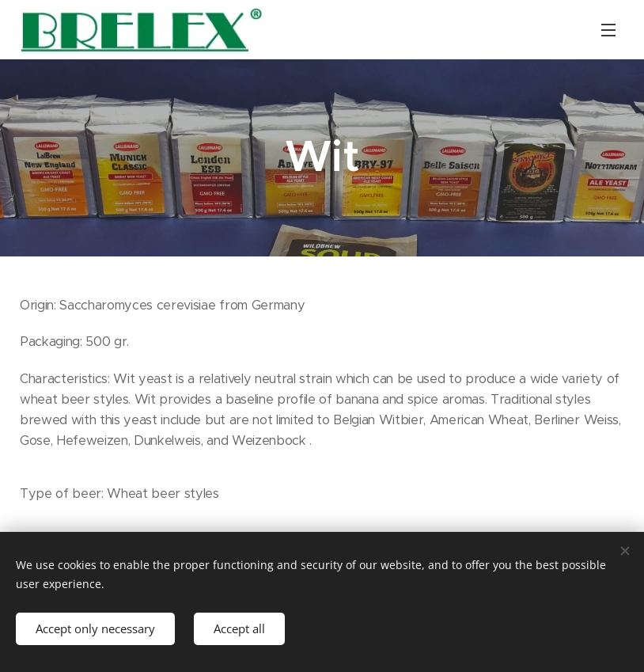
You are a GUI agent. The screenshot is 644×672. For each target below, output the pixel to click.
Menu (608, 30)
